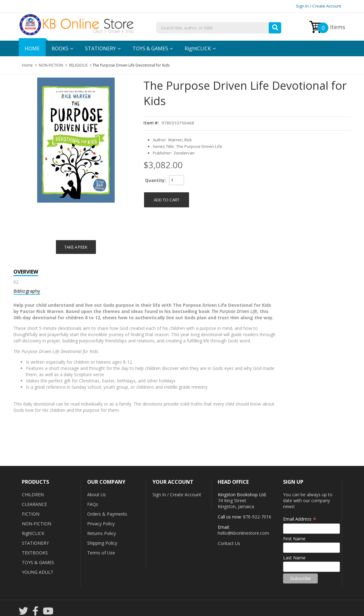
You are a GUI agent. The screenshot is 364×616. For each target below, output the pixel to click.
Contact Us (229, 543)
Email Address (300, 519)
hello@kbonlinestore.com (243, 533)
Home (27, 65)
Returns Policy (102, 533)
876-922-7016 (257, 517)
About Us (97, 495)
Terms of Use (101, 553)
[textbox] (219, 28)
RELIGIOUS (78, 65)
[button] (275, 26)
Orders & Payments (107, 514)
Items (332, 28)
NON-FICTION (51, 65)
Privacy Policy (101, 524)
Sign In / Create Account (319, 6)
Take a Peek (76, 247)
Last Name (294, 558)
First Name (294, 539)
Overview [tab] (26, 272)
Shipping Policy (102, 543)
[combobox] (219, 28)
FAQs (93, 504)
